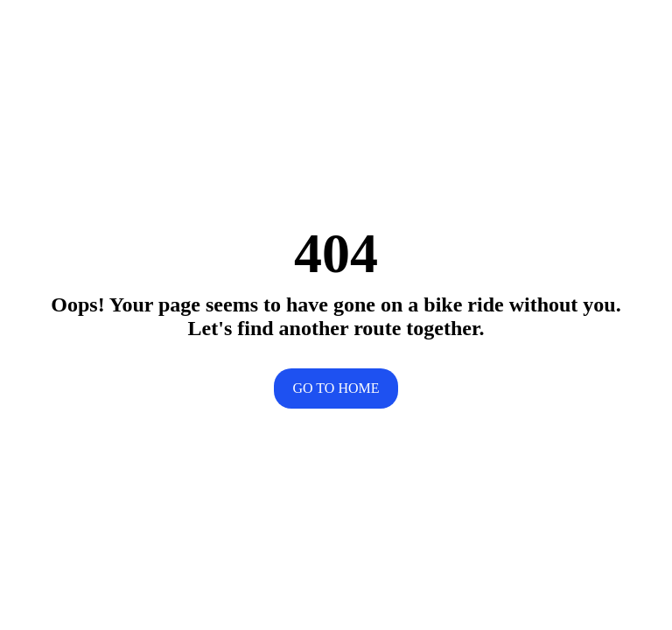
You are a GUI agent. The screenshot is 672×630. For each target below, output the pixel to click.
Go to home (336, 388)
